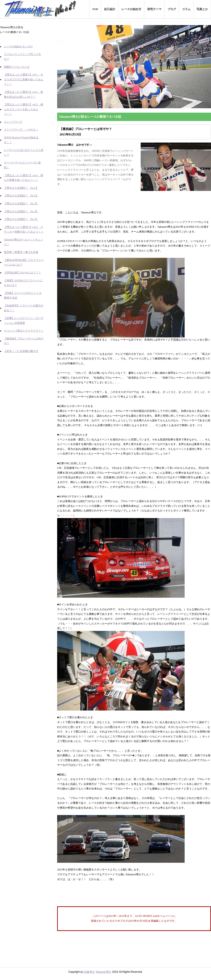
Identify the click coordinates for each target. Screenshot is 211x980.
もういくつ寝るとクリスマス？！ (24, 331)
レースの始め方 (131, 9)
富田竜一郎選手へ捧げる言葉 (21, 252)
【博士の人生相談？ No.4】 (21, 211)
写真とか (202, 9)
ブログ (172, 9)
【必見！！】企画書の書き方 (21, 351)
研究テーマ (154, 9)
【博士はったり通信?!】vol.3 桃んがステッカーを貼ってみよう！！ (24, 109)
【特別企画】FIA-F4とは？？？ (22, 273)
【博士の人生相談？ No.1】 (21, 188)
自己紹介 (110, 9)
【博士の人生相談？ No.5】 (21, 219)
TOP (95, 9)
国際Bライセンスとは (17, 67)
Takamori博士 (103, 972)
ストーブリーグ (13, 122)
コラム (186, 9)
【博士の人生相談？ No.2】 (21, 196)
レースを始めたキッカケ (18, 46)
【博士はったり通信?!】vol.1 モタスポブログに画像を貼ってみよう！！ (24, 79)
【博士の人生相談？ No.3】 (21, 203)
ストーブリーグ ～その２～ (21, 130)
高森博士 (89, 972)
